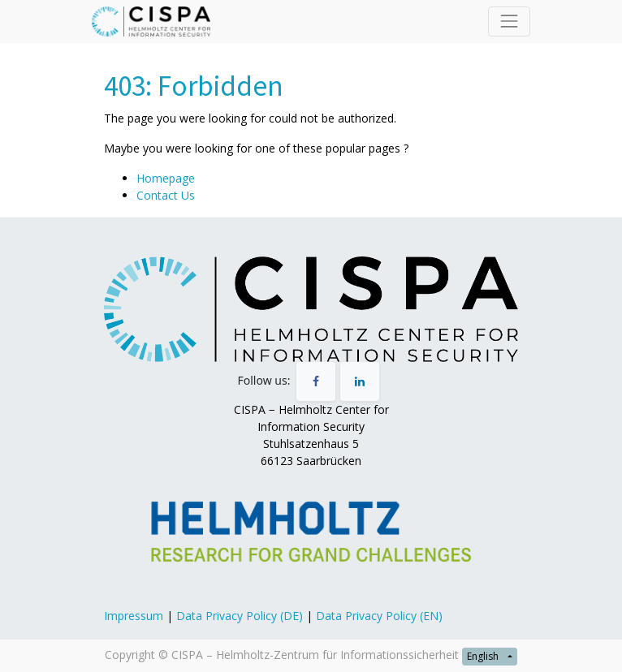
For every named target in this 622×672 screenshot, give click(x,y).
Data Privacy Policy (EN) (379, 616)
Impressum (134, 616)
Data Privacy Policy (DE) (240, 616)
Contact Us (166, 195)
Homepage (166, 178)
